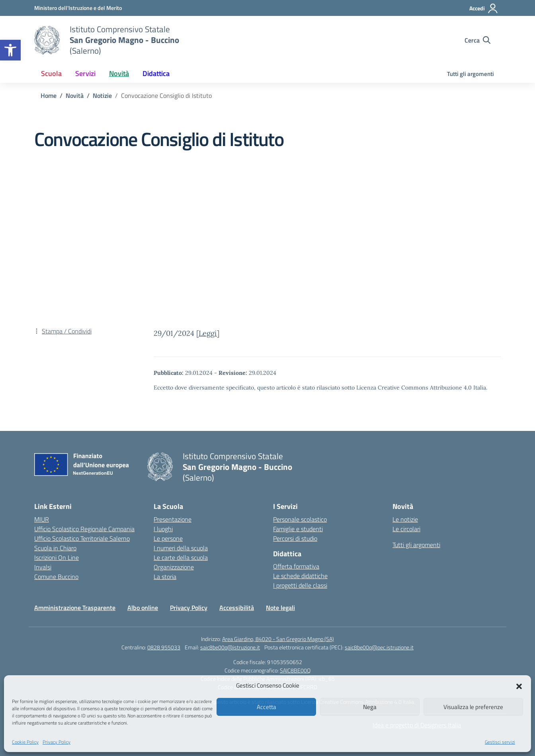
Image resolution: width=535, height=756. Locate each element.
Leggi (208, 333)
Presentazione (173, 519)
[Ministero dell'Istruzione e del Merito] (78, 8)
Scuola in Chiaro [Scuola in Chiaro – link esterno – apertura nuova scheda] (55, 548)
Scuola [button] (51, 73)
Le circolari (406, 529)
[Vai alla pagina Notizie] (102, 95)
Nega (370, 707)
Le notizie (405, 519)
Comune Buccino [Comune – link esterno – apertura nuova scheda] (56, 577)
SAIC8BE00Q (295, 670)
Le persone (168, 538)
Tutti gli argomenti (471, 74)
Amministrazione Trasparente (75, 608)
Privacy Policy (57, 742)
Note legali (280, 608)
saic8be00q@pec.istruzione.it (379, 647)
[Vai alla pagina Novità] (75, 95)
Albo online (143, 608)
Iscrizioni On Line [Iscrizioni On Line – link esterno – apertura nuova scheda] (57, 557)
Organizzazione (174, 567)
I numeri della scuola (181, 548)
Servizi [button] (85, 73)
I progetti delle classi (300, 585)
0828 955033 (164, 647)
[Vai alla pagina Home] (49, 95)
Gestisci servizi (500, 742)
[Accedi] (484, 8)
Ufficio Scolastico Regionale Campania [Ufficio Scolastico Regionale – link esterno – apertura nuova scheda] (84, 529)
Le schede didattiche (300, 576)
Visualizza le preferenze (473, 707)
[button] (10, 50)
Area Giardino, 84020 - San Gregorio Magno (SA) (278, 639)
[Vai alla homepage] (47, 40)
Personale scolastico (300, 519)
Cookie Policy (25, 742)
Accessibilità (237, 608)
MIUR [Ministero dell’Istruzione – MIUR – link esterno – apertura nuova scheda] (42, 519)
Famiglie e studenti (298, 529)
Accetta (267, 707)
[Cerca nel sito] (477, 40)
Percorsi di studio (295, 538)
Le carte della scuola (181, 557)
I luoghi (163, 529)
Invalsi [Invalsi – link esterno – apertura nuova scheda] (43, 567)
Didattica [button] (156, 73)
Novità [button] (119, 73)
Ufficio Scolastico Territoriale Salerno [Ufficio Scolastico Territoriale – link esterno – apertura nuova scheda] (82, 538)
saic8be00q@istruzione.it (230, 647)
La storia (165, 577)
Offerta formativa (296, 566)
